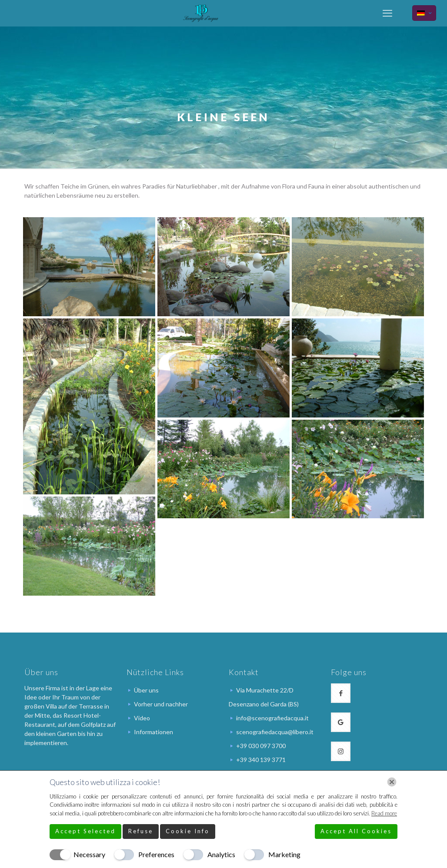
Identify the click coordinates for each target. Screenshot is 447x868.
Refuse (141, 831)
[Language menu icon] (424, 13)
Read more (384, 813)
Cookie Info (188, 831)
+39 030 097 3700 (261, 746)
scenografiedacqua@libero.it (275, 732)
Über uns (146, 690)
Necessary (89, 854)
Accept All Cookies (356, 831)
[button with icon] (341, 693)
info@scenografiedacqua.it (272, 718)
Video (142, 718)
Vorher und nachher (161, 704)
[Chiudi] (392, 782)
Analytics (221, 854)
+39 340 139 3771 (261, 760)
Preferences (156, 854)
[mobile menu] (387, 13)
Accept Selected (85, 831)
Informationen (153, 732)
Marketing (284, 854)
